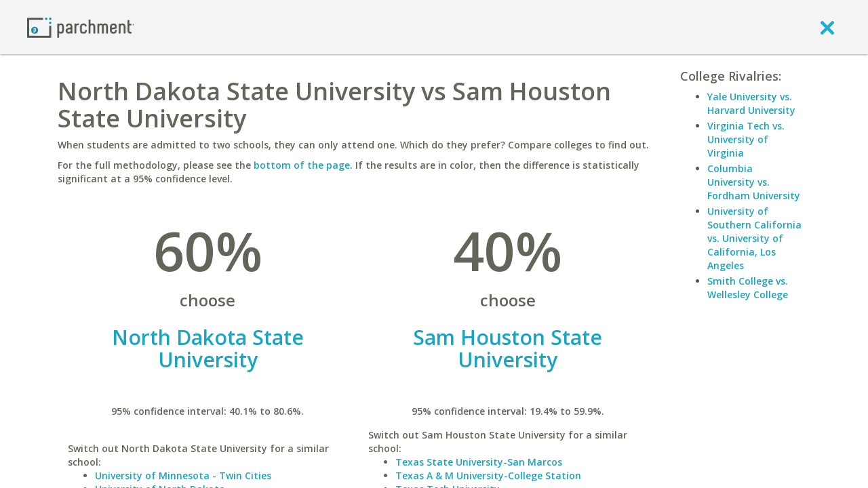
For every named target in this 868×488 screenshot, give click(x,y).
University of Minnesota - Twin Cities (183, 475)
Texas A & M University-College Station (488, 475)
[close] (827, 27)
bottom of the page (302, 165)
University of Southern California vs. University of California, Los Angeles (754, 238)
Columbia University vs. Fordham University (754, 182)
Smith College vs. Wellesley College (748, 288)
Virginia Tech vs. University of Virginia (746, 139)
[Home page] (81, 27)
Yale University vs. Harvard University (751, 103)
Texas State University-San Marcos (479, 462)
